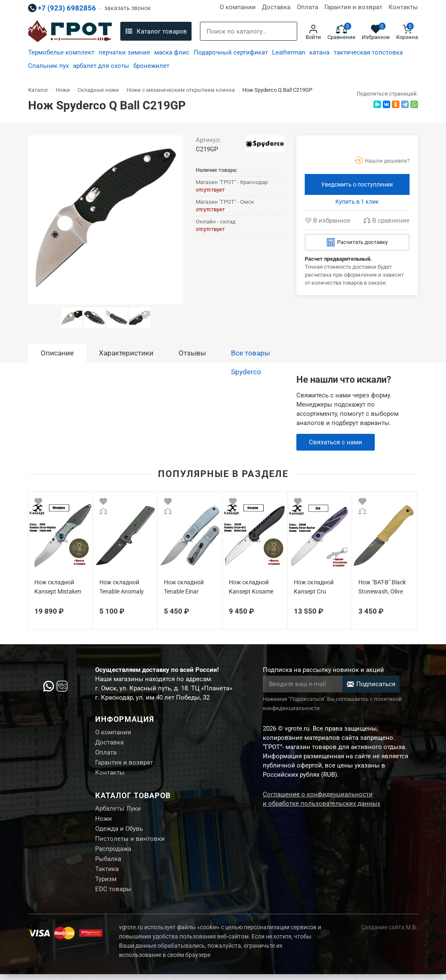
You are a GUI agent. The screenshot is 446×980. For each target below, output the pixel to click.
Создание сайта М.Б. (389, 933)
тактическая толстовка (368, 52)
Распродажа (113, 853)
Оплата (307, 7)
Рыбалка (108, 863)
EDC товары (113, 895)
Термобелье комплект (61, 52)
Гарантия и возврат (353, 7)
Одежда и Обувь (119, 832)
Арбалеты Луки (118, 811)
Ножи (104, 822)
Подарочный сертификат (231, 52)
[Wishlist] (38, 503)
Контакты (403, 7)
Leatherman (289, 52)
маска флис (172, 52)
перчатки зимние (124, 52)
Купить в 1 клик (357, 202)
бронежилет (151, 66)
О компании (238, 7)
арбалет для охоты (101, 66)
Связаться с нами (336, 442)
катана (319, 52)
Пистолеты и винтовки (130, 843)
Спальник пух (48, 66)
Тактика (107, 874)
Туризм (106, 884)
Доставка (276, 7)
